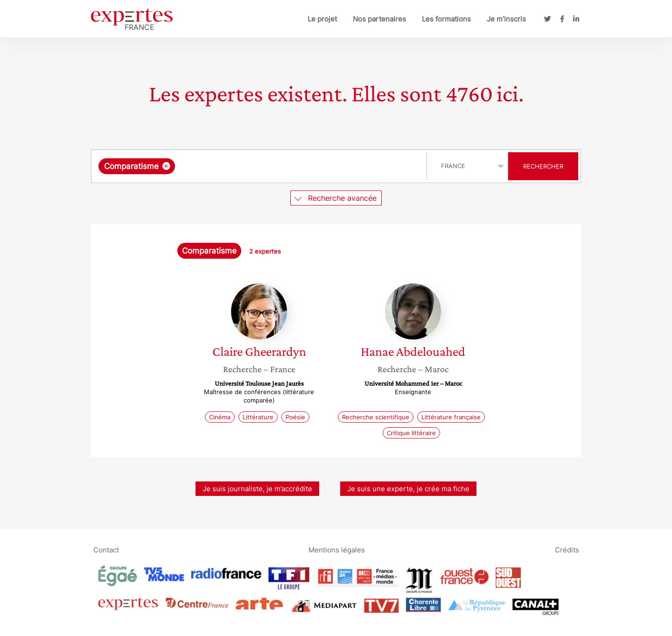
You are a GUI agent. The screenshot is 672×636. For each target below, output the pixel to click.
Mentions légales (337, 549)
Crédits (567, 549)
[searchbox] (273, 166)
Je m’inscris (506, 19)
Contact (106, 549)
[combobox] (260, 166)
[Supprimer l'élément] (166, 166)
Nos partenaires (379, 19)
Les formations (446, 19)
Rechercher (543, 166)
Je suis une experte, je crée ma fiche (408, 489)
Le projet (322, 19)
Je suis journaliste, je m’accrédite (257, 489)
